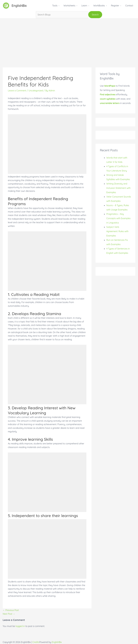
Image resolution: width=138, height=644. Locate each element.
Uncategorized (36, 91)
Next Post (9, 614)
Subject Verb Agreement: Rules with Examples (117, 231)
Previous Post (11, 610)
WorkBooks (99, 6)
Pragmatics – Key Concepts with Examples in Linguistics (118, 218)
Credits (36, 642)
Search (95, 15)
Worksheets (69, 6)
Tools (55, 6)
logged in (20, 626)
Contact (129, 6)
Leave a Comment (17, 91)
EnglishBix (19, 6)
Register (115, 6)
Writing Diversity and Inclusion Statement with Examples (118, 188)
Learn (84, 6)
